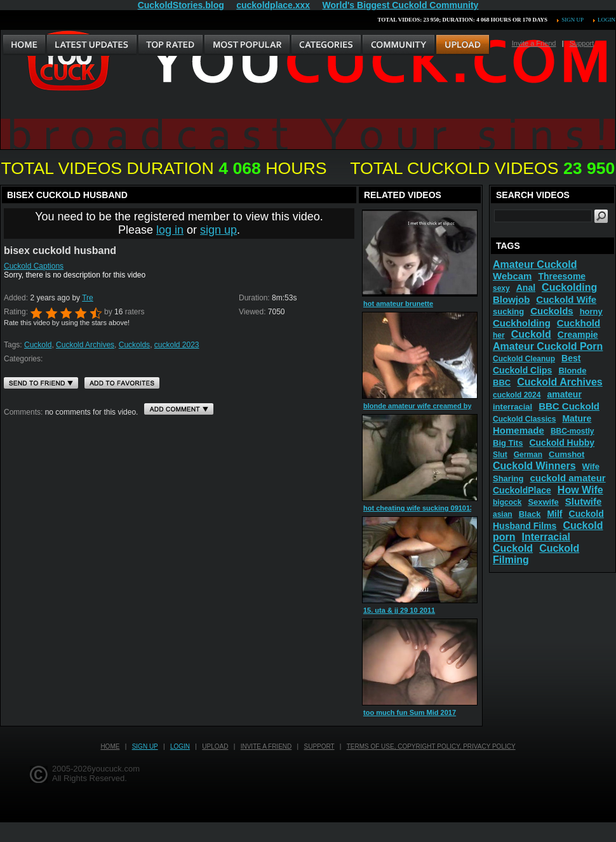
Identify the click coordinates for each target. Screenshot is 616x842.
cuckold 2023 (177, 345)
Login (606, 20)
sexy (501, 288)
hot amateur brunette (398, 304)
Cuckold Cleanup (524, 359)
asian (503, 514)
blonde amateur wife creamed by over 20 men (439, 406)
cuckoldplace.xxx (273, 5)
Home (110, 746)
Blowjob (511, 299)
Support (582, 43)
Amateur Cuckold (535, 264)
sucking (508, 311)
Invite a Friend (534, 43)
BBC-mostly (572, 431)
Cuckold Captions (34, 266)
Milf (554, 514)
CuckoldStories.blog (181, 5)
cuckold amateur (567, 478)
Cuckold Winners (534, 466)
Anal (526, 288)
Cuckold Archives (85, 345)
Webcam (512, 276)
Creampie (578, 335)
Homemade (519, 430)
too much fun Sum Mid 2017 (410, 712)
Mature (577, 418)
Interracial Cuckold (532, 543)
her (499, 335)
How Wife (580, 490)
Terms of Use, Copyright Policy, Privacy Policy (431, 746)
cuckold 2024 (517, 395)
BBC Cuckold (569, 406)
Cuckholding (522, 323)
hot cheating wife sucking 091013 (418, 508)
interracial (512, 407)
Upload (215, 746)
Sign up (572, 20)
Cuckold (38, 345)
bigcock (507, 502)
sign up (218, 230)
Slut (500, 455)
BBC (502, 383)
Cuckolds (134, 345)
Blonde (572, 371)
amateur (564, 394)
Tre (88, 298)
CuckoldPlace (522, 490)
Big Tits (508, 443)
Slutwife (584, 501)
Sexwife (543, 502)
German (528, 455)
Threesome (562, 276)
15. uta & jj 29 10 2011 (399, 610)
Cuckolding (569, 287)
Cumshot (566, 454)
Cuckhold (579, 323)
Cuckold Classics (524, 419)
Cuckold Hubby (562, 443)
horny (591, 311)
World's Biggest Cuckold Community (401, 5)
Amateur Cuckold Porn (548, 346)
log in (170, 230)
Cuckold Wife (566, 299)
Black (530, 514)
